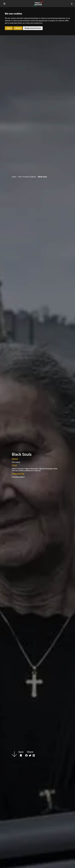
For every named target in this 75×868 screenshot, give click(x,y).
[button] (72, 4)
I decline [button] (18, 28)
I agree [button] (9, 28)
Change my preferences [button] (33, 28)
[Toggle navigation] (4, 4)
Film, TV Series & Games (27, 177)
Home (14, 177)
